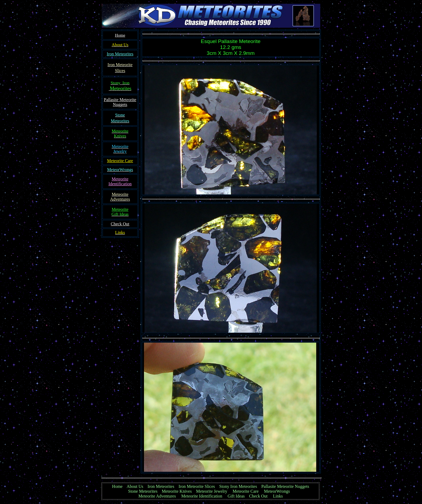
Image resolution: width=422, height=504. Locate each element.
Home (117, 486)
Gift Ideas (236, 496)
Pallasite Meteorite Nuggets (285, 486)
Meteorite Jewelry (213, 491)
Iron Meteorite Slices (197, 486)
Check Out (258, 496)
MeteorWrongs (277, 491)
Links (278, 496)
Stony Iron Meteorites (240, 486)
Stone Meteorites (143, 491)
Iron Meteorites (161, 486)
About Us (135, 486)
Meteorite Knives (177, 491)
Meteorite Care (245, 491)
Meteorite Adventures (157, 496)
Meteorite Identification (202, 496)
